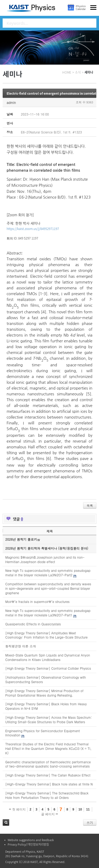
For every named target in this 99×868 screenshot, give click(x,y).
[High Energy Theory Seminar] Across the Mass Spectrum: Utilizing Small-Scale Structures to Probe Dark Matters (49, 720)
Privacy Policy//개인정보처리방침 (28, 844)
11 (88, 809)
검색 (6, 823)
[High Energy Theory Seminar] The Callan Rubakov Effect (48, 775)
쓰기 (90, 823)
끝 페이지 (49, 814)
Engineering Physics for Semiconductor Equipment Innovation (43, 733)
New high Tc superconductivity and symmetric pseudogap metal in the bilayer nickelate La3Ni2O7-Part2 (48, 573)
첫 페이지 (17, 809)
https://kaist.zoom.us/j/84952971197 (33, 229)
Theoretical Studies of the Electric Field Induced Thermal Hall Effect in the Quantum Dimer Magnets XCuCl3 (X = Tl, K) (48, 748)
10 (80, 809)
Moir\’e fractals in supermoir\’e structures (37, 601)
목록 (90, 505)
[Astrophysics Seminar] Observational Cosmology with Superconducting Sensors (46, 679)
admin (11, 102)
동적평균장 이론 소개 (21, 646)
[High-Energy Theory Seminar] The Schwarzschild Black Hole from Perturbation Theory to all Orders (47, 795)
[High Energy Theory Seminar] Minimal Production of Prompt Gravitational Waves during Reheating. (44, 693)
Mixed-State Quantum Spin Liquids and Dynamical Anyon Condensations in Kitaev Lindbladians (48, 657)
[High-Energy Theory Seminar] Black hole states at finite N (49, 784)
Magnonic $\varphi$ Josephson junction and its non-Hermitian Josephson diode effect (45, 559)
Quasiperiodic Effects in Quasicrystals (33, 624)
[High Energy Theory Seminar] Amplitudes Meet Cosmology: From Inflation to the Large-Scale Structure (46, 635)
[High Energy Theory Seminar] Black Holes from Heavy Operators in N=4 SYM (46, 706)
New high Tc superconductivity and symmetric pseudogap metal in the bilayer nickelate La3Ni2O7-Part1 (48, 613)
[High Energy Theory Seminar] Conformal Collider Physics (48, 668)
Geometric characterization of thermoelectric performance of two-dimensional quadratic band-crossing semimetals (48, 764)
